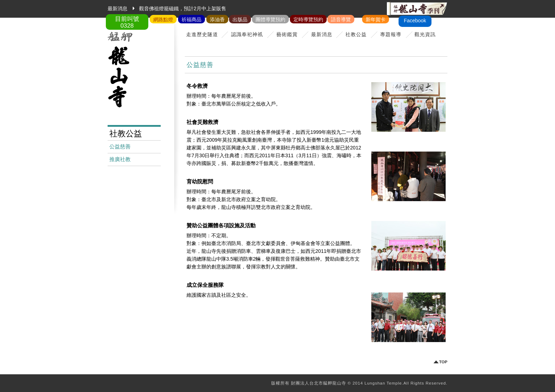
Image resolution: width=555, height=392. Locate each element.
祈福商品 (191, 19)
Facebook (415, 21)
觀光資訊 (425, 34)
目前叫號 (127, 22)
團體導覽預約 (270, 19)
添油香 (217, 19)
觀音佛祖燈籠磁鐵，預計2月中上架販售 (183, 8)
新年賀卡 (376, 19)
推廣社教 (120, 159)
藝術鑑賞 (287, 34)
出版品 (240, 19)
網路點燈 (163, 19)
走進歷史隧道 (202, 34)
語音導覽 (341, 19)
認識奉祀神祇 (247, 34)
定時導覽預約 (308, 19)
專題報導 (391, 34)
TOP (443, 362)
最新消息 (322, 34)
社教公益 (356, 34)
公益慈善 (120, 147)
